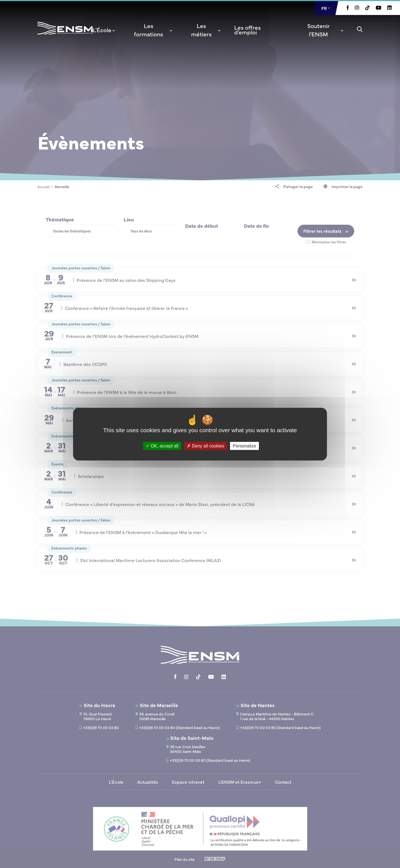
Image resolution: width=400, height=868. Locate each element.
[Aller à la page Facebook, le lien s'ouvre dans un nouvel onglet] (348, 8)
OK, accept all (162, 446)
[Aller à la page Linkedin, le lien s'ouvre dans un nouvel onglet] (389, 8)
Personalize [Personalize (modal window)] (244, 446)
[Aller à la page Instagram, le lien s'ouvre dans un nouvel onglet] (357, 8)
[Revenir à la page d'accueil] (65, 36)
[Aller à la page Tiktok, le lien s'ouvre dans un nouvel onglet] (367, 8)
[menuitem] (104, 30)
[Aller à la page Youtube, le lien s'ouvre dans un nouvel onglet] (378, 8)
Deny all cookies (206, 446)
